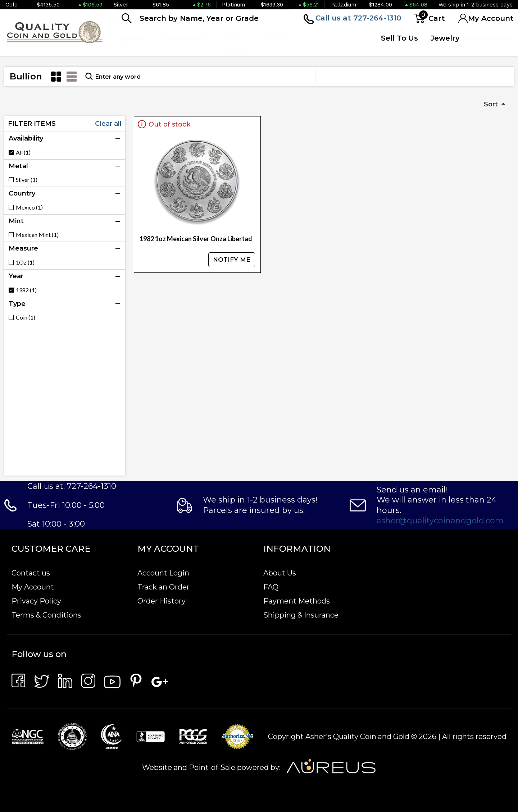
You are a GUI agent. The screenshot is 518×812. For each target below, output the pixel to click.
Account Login (163, 573)
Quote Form (350, 43)
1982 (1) (26, 290)
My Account (33, 587)
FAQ (271, 587)
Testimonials (488, 38)
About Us (280, 573)
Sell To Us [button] (399, 38)
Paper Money (234, 43)
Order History (162, 601)
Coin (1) (26, 317)
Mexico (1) (29, 207)
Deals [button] (277, 38)
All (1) (23, 152)
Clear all (108, 124)
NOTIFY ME (232, 260)
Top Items (311, 43)
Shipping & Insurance (301, 615)
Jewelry (445, 38)
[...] (204, 18)
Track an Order (163, 587)
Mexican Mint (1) (37, 235)
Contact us (31, 573)
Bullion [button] (133, 38)
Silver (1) (27, 180)
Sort (492, 104)
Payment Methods (297, 601)
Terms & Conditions (46, 615)
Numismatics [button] (183, 38)
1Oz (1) (25, 262)
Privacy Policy (36, 601)
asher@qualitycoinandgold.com (440, 521)
